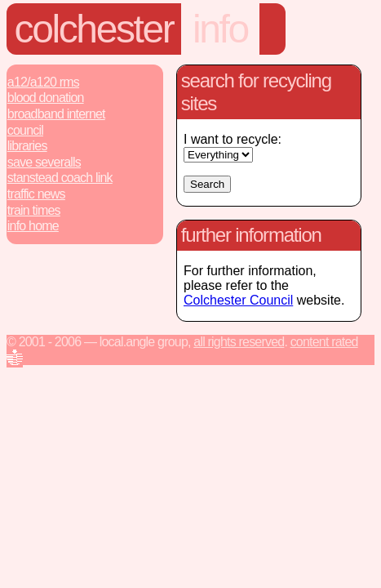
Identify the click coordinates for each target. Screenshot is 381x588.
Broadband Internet (56, 114)
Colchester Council (238, 300)
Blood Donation (46, 98)
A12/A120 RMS (43, 82)
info (220, 29)
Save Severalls (44, 162)
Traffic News (36, 194)
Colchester (94, 29)
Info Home (33, 226)
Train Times (34, 210)
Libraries (27, 146)
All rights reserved (239, 342)
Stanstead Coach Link (60, 178)
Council (25, 130)
